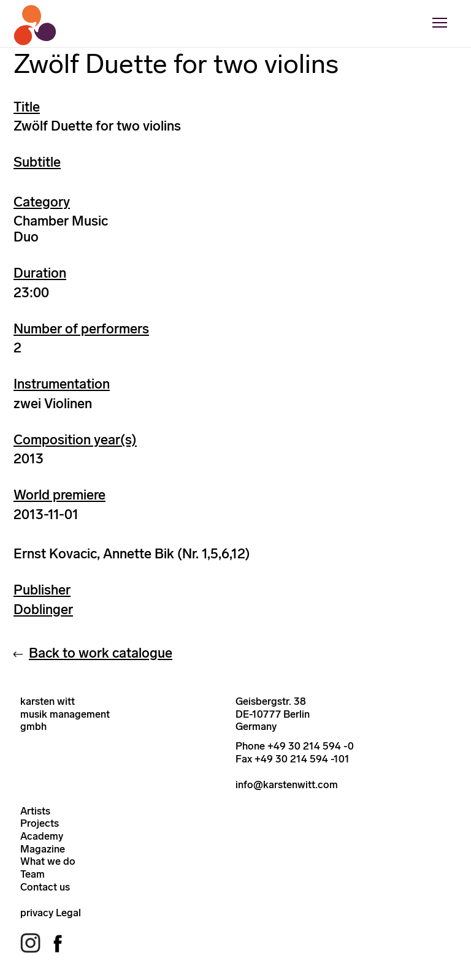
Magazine (43, 849)
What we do (48, 861)
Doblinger (43, 610)
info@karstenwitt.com (287, 784)
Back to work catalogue (101, 653)
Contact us (45, 887)
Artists (35, 811)
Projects (40, 823)
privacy (37, 913)
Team (33, 874)
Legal (68, 913)
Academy (42, 836)
